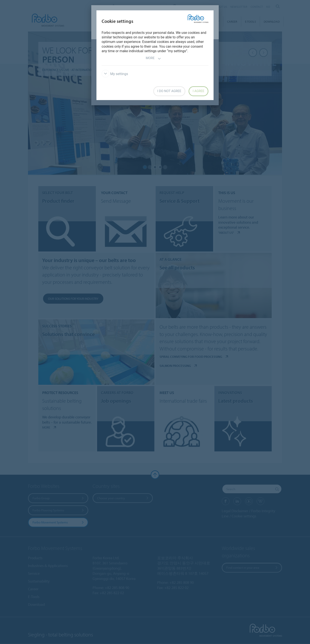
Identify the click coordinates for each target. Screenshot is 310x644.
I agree (198, 91)
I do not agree (169, 91)
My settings (115, 74)
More (153, 59)
